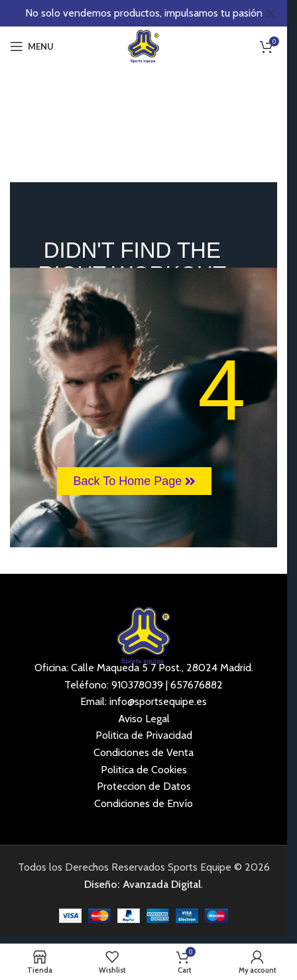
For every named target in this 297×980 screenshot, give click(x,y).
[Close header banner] (270, 13)
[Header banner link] (144, 13)
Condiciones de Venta (144, 752)
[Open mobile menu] (32, 46)
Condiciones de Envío (144, 803)
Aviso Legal (144, 719)
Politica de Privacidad (144, 735)
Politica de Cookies (144, 770)
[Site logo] (144, 45)
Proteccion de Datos (144, 786)
